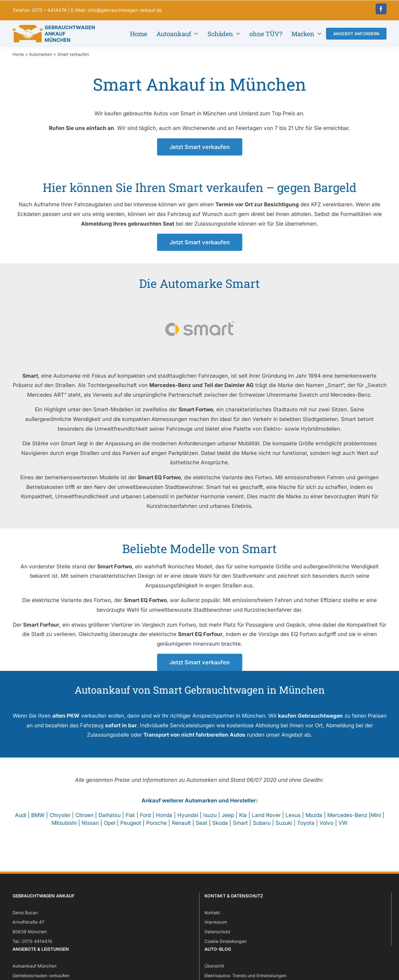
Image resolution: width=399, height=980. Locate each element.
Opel (110, 828)
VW (343, 828)
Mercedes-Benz (347, 820)
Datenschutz (217, 936)
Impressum (216, 927)
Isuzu (210, 820)
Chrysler (60, 820)
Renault (181, 828)
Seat (202, 828)
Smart (240, 828)
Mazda (314, 820)
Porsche (156, 828)
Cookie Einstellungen (226, 946)
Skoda (220, 828)
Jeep (228, 820)
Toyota (306, 828)
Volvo (327, 828)
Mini (376, 820)
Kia (243, 820)
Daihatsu (110, 820)
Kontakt (212, 917)
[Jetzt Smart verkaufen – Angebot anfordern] (200, 152)
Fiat (130, 820)
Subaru (262, 828)
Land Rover (266, 820)
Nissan (90, 828)
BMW (38, 820)
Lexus (293, 820)
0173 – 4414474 (49, 10)
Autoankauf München (34, 971)
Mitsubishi (64, 828)
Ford (145, 820)
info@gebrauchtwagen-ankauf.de (125, 10)
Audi (21, 820)
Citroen (84, 820)
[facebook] (381, 9)
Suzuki (284, 828)
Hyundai (188, 820)
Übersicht (214, 971)
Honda (164, 820)
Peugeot (131, 828)
